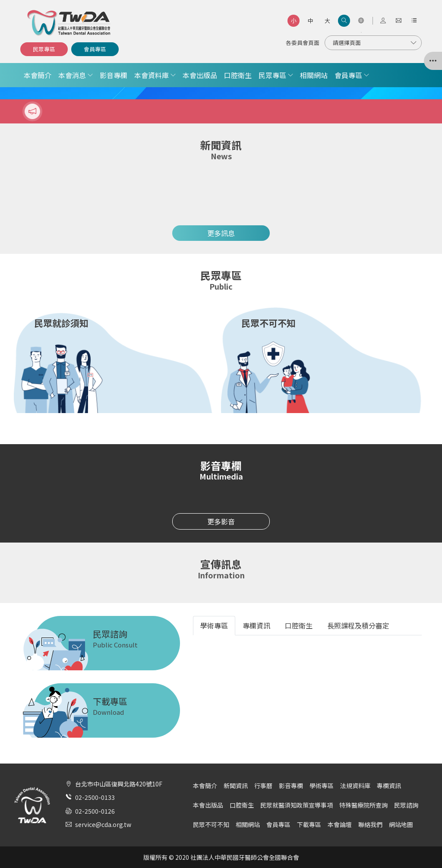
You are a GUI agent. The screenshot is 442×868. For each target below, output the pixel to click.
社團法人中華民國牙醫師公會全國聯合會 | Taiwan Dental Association (69, 23)
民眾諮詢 (406, 805)
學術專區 (322, 786)
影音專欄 (114, 75)
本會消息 (72, 75)
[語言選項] (361, 21)
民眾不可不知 (211, 824)
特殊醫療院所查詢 (363, 805)
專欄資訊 (389, 786)
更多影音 (221, 521)
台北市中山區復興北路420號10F (119, 784)
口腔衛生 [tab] (299, 625)
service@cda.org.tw (103, 824)
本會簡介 (38, 75)
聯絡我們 (370, 824)
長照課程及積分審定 (358, 625)
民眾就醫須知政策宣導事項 (297, 805)
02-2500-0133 (95, 797)
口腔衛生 (238, 75)
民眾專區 (44, 49)
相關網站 (314, 75)
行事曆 (263, 786)
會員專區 (95, 49)
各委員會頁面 (303, 43)
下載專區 (309, 824)
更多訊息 (221, 233)
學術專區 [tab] (214, 625)
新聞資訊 (236, 786)
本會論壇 (340, 824)
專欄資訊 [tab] (256, 625)
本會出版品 (200, 75)
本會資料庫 (152, 75)
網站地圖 (401, 824)
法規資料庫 (355, 786)
